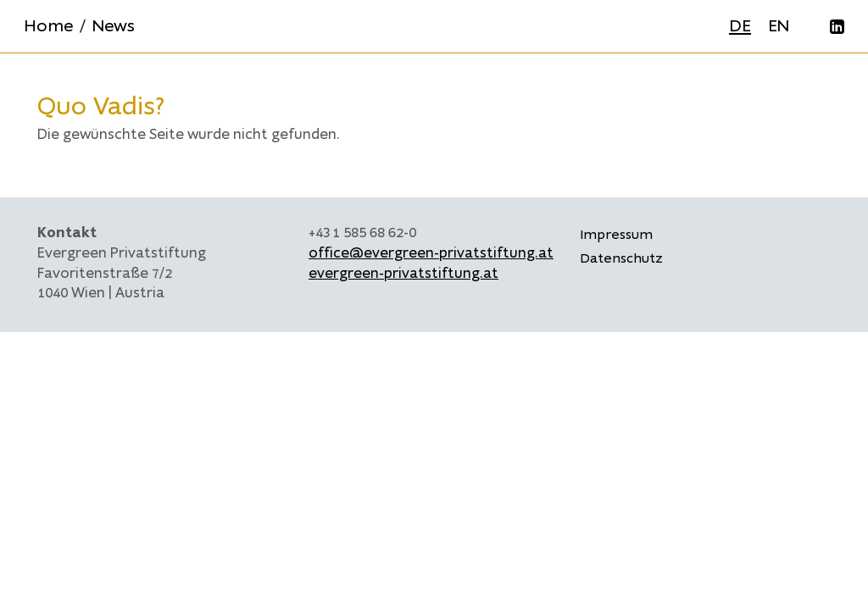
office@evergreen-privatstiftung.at (431, 253)
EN (779, 26)
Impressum (616, 235)
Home (48, 26)
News (114, 26)
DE (740, 26)
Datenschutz (621, 258)
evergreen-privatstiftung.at (403, 274)
